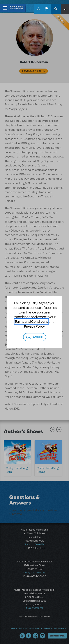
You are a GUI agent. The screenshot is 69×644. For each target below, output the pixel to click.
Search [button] (56, 9)
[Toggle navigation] (4, 8)
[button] (47, 9)
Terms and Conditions (31, 321)
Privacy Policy (34, 326)
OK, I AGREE (34, 337)
